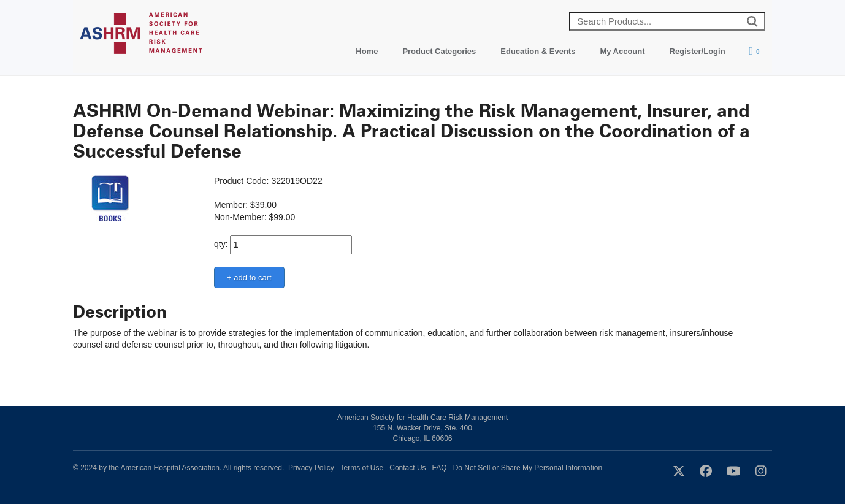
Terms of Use (362, 468)
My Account (622, 51)
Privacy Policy (311, 468)
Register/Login (698, 51)
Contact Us (407, 468)
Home (367, 51)
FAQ (440, 468)
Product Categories (439, 51)
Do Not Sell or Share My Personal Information (528, 468)
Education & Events (538, 51)
